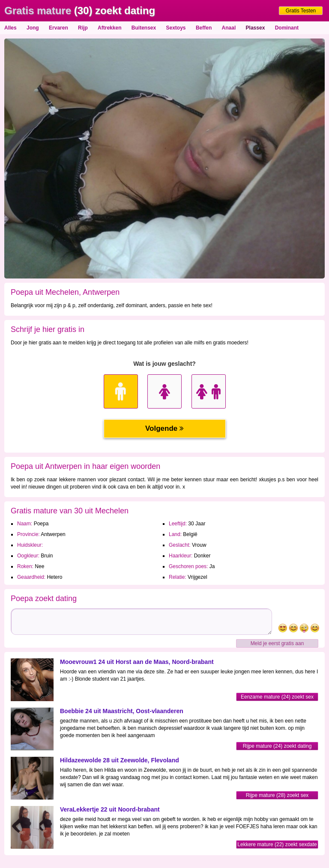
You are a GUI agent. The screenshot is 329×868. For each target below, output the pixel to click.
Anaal (229, 28)
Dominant (287, 28)
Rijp (83, 28)
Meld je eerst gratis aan (277, 643)
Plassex (256, 28)
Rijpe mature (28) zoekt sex (277, 795)
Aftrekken (109, 28)
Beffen (204, 28)
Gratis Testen (301, 11)
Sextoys (176, 28)
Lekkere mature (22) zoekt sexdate (277, 844)
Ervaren (58, 28)
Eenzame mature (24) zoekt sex (277, 697)
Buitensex (144, 28)
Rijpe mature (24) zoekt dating (277, 746)
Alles (10, 28)
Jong (33, 28)
